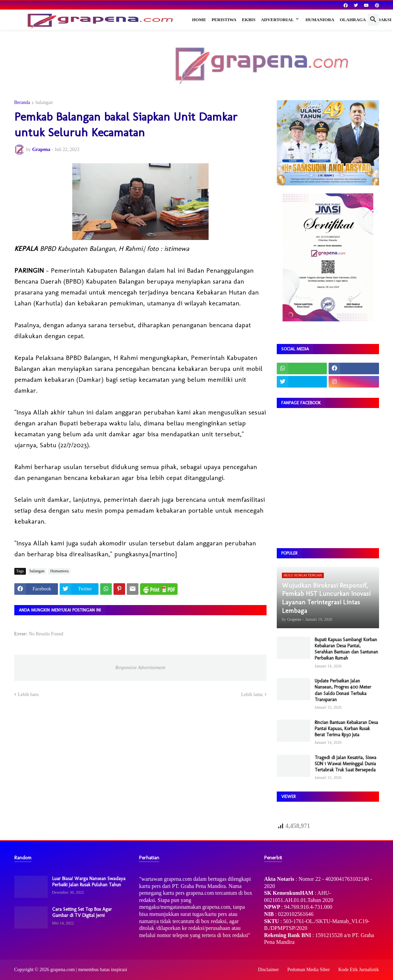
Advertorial (277, 20)
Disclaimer (268, 970)
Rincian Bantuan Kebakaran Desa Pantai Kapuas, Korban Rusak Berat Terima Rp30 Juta (346, 729)
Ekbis (249, 20)
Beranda (22, 103)
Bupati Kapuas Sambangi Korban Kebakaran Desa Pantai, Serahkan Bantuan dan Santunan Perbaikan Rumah (346, 649)
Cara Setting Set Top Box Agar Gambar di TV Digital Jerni (82, 912)
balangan (44, 103)
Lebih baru (28, 695)
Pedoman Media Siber (308, 970)
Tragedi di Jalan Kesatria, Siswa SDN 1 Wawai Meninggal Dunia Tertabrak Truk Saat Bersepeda (345, 764)
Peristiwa (224, 20)
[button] (373, 20)
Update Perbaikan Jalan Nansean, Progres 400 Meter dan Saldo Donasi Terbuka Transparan (343, 690)
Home (199, 20)
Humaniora (320, 20)
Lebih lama (252, 695)
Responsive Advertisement (140, 668)
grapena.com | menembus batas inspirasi (89, 970)
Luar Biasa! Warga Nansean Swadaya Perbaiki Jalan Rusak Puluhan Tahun (89, 882)
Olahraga (353, 20)
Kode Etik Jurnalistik (359, 970)
